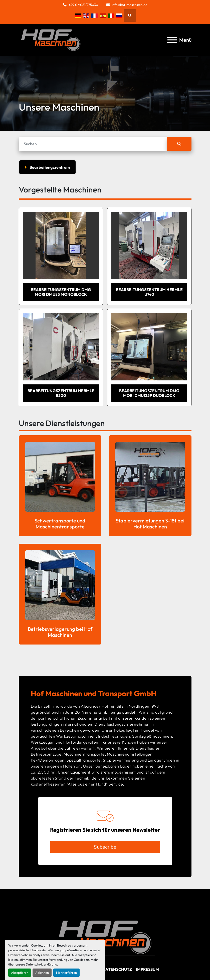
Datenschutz (117, 969)
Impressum (147, 969)
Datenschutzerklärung (41, 964)
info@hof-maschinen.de (130, 5)
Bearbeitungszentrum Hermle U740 (149, 292)
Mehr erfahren (66, 973)
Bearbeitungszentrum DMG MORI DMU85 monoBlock (61, 292)
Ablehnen (42, 973)
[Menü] (172, 40)
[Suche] (93, 144)
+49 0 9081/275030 (83, 5)
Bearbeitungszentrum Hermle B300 (61, 393)
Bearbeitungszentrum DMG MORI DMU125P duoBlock (149, 393)
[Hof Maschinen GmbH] (105, 937)
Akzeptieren (20, 973)
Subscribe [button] (105, 847)
